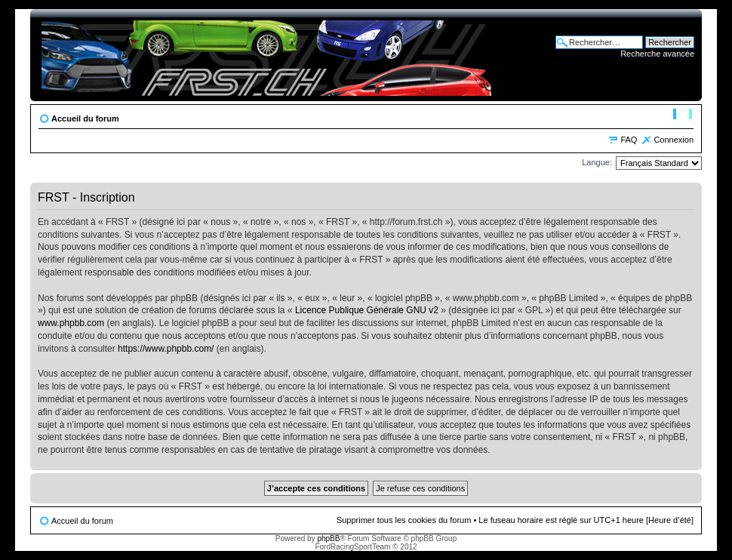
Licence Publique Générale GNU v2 (367, 310)
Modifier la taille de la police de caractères (683, 115)
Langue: (597, 162)
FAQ (629, 140)
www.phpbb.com (71, 323)
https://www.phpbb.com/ (166, 349)
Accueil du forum (85, 118)
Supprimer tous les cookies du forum (404, 520)
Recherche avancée (657, 54)
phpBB (328, 538)
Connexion (674, 140)
